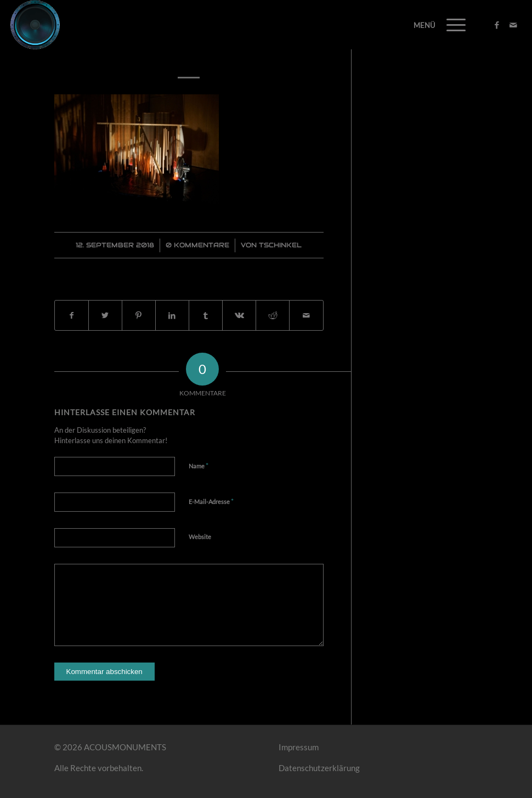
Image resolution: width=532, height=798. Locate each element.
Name (199, 466)
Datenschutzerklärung (319, 768)
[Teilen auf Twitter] (105, 316)
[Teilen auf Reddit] (273, 316)
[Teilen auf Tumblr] (206, 316)
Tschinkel (280, 245)
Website (200, 537)
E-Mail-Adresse (211, 501)
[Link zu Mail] (513, 25)
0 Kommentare (197, 245)
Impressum (299, 747)
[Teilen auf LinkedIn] (172, 316)
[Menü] (451, 25)
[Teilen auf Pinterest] (139, 316)
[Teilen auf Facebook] (72, 316)
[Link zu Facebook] (497, 25)
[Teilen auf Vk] (239, 316)
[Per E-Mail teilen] (306, 316)
